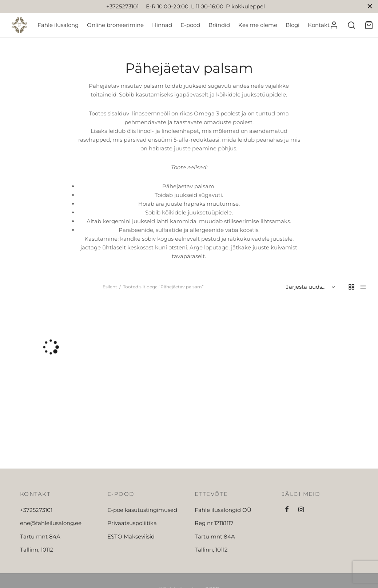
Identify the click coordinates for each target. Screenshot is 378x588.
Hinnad (162, 25)
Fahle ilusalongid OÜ (223, 510)
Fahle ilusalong (58, 25)
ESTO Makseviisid (131, 536)
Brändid (219, 25)
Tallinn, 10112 (37, 550)
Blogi (293, 25)
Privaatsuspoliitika (132, 523)
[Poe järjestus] (310, 287)
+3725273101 (36, 510)
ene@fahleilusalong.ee (51, 523)
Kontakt (319, 25)
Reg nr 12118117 (214, 523)
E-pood (190, 25)
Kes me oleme (258, 25)
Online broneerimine (115, 25)
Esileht (110, 287)
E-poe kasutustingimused (142, 510)
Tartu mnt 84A (40, 536)
